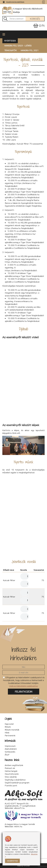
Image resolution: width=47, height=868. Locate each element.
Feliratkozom (24, 692)
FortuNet (27, 866)
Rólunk (8, 727)
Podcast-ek (10, 768)
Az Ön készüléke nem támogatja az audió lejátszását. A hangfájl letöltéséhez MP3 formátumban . (25, 576)
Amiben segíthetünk (14, 765)
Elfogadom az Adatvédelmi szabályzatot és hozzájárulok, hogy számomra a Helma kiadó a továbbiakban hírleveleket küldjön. (24, 682)
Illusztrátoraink (12, 774)
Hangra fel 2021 (30, 50)
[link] (4, 2)
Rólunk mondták (12, 730)
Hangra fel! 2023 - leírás (18, 46)
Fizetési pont (11, 785)
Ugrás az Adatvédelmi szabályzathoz (23, 686)
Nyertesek (10, 41)
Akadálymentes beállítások (15, 2)
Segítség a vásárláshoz (15, 780)
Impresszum (10, 746)
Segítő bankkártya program (17, 783)
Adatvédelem (11, 749)
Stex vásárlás (11, 777)
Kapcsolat (9, 724)
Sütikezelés (10, 752)
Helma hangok (11, 771)
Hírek (7, 733)
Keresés (35, 19)
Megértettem (12, 861)
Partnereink (10, 735)
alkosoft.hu (19, 808)
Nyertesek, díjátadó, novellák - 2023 (23, 62)
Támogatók (11, 50)
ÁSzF (7, 755)
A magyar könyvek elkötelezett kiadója (22, 11)
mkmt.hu (18, 826)
